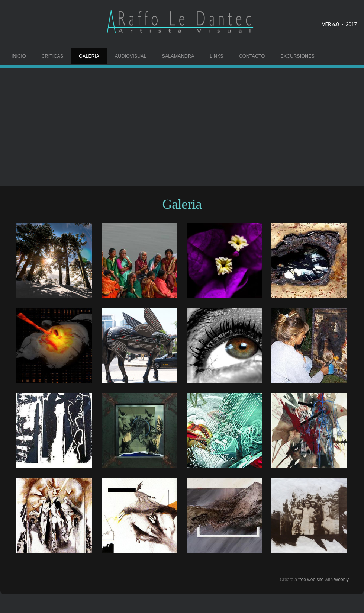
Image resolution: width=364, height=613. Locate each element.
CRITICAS (52, 56)
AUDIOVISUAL (131, 56)
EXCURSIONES (297, 56)
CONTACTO (252, 56)
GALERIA (89, 56)
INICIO (19, 56)
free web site (311, 580)
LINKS (216, 56)
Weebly (341, 580)
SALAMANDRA (178, 56)
